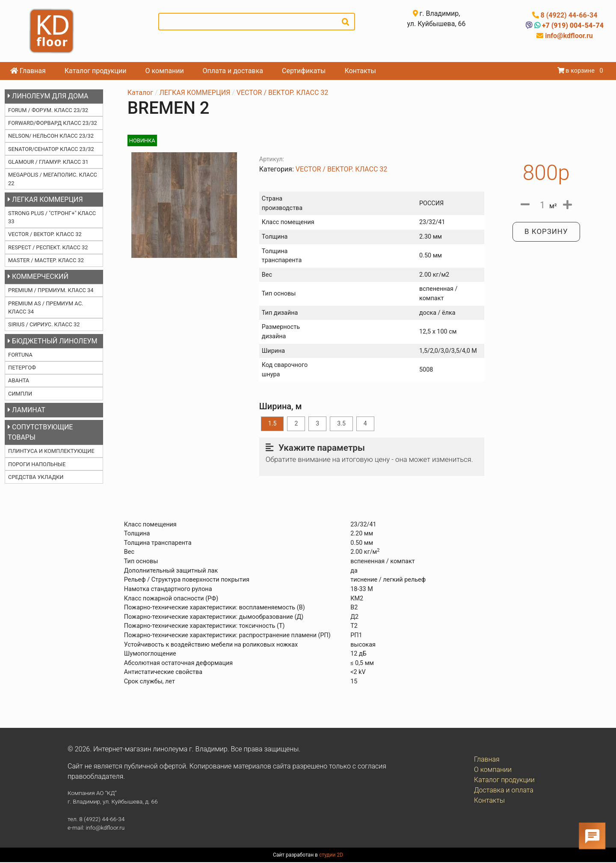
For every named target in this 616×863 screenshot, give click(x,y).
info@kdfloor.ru (568, 36)
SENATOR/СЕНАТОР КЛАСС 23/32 (51, 149)
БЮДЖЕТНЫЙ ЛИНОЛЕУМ (52, 341)
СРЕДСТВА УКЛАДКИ (36, 477)
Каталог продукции (96, 71)
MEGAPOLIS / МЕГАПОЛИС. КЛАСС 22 (53, 179)
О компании (165, 71)
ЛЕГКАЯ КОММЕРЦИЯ (45, 199)
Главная (28, 71)
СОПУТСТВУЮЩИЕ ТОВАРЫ (40, 432)
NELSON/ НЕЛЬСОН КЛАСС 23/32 (51, 136)
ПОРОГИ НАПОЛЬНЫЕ (37, 464)
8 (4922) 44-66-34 (568, 15)
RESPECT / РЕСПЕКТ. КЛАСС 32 (48, 247)
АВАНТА (19, 380)
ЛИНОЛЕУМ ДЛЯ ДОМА (48, 96)
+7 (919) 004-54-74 (572, 25)
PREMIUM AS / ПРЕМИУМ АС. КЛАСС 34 (46, 307)
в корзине (577, 71)
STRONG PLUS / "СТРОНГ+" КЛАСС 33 (52, 217)
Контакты (360, 71)
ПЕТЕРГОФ (22, 368)
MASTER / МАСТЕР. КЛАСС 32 (46, 260)
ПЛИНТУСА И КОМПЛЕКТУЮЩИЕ (51, 451)
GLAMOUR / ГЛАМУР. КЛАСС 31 (48, 162)
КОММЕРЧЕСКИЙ (38, 276)
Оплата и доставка (233, 71)
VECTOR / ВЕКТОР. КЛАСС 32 (45, 234)
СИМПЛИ (20, 394)
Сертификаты (304, 71)
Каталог (140, 93)
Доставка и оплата (504, 791)
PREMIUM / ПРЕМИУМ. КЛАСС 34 (51, 290)
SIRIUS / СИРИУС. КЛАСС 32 (44, 324)
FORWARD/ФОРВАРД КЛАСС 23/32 (53, 123)
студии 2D (331, 856)
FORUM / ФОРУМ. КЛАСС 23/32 (48, 110)
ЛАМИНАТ (27, 410)
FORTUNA (20, 355)
